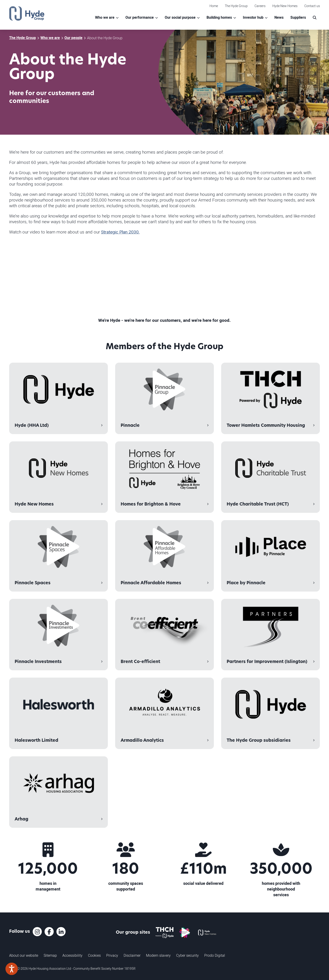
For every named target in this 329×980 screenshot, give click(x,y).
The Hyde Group (236, 6)
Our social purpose (180, 18)
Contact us (312, 6)
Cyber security (187, 955)
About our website (24, 955)
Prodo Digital (215, 955)
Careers (260, 6)
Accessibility (72, 955)
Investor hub (253, 18)
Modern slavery (158, 955)
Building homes (219, 18)
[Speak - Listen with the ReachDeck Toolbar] (12, 969)
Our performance (140, 18)
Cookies (94, 955)
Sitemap (50, 955)
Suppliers (298, 18)
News (279, 18)
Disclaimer (132, 955)
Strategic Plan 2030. (120, 232)
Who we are (105, 18)
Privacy (112, 955)
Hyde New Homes (285, 6)
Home (214, 6)
